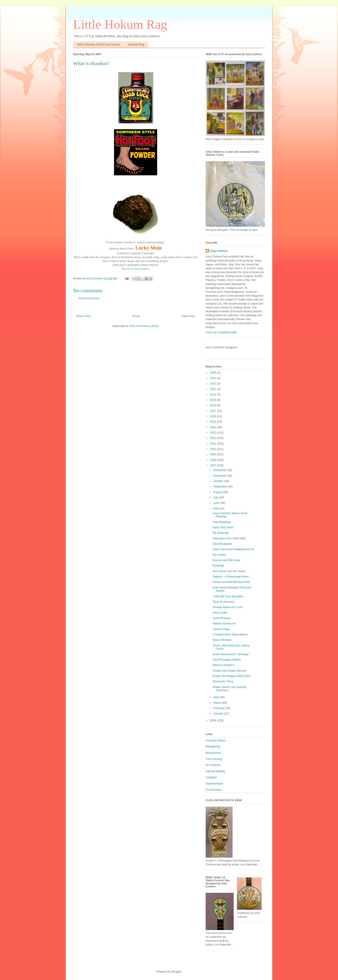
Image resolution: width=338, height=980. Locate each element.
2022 (214, 383)
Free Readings (222, 522)
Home (136, 316)
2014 (214, 427)
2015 (214, 422)
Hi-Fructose (213, 765)
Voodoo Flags (221, 629)
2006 (214, 720)
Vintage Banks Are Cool (227, 607)
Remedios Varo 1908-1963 (229, 538)
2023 (214, 378)
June (217, 503)
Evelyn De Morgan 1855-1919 (231, 676)
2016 (214, 416)
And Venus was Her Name (229, 571)
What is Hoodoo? (223, 665)
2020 (214, 394)
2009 (214, 454)
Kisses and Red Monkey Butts (231, 582)
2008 (214, 460)
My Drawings (221, 533)
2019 (214, 400)
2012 (214, 438)
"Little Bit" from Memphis (228, 596)
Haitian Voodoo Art (224, 623)
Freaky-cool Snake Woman (229, 671)
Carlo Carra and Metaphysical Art (233, 549)
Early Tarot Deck (223, 527)
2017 (214, 411)
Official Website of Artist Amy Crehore (99, 45)
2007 (214, 465)
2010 (214, 449)
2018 (214, 405)
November (220, 476)
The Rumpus (214, 790)
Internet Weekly (215, 771)
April (217, 697)
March (218, 703)
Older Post (188, 316)
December (220, 470)
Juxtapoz (211, 777)
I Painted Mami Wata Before (230, 634)
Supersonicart (214, 783)
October (219, 481)
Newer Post (84, 316)
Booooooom (213, 753)
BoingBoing (213, 746)
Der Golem (219, 555)
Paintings (218, 565)
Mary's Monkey (222, 640)
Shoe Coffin (220, 613)
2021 (214, 389)
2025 (214, 373)
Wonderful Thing (223, 681)
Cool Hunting (214, 759)
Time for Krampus (224, 602)
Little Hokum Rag (120, 24)
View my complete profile (221, 332)
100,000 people (222, 544)
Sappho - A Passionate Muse (231, 576)
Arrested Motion (216, 740)
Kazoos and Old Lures (226, 560)
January (219, 713)
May (216, 508)
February (219, 708)
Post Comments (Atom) (144, 326)
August (218, 492)
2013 (214, 433)
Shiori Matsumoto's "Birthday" (231, 654)
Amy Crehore (219, 251)
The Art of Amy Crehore (136, 269)
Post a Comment (89, 298)
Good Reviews (222, 618)
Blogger (176, 971)
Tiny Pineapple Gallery (227, 660)
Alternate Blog (136, 45)
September (221, 486)
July (216, 497)
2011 (214, 444)
